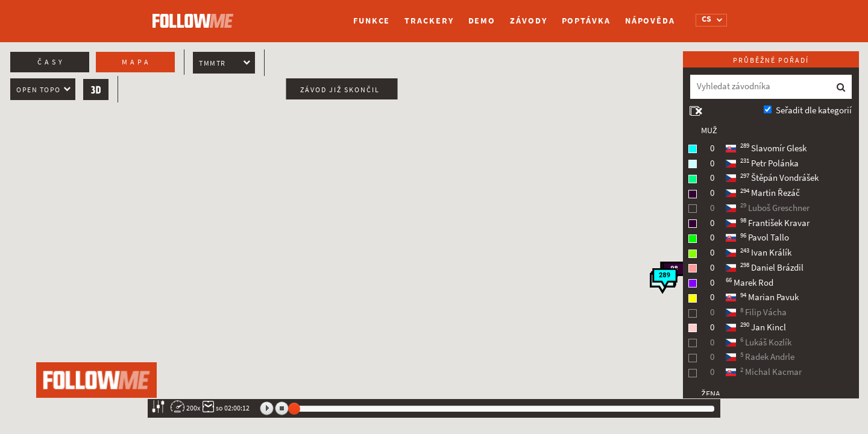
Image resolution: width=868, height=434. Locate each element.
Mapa (137, 62)
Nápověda (650, 21)
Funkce (372, 21)
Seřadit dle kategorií (814, 110)
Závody (528, 21)
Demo (482, 21)
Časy (51, 62)
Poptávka (586, 21)
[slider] (294, 409)
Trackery (429, 21)
